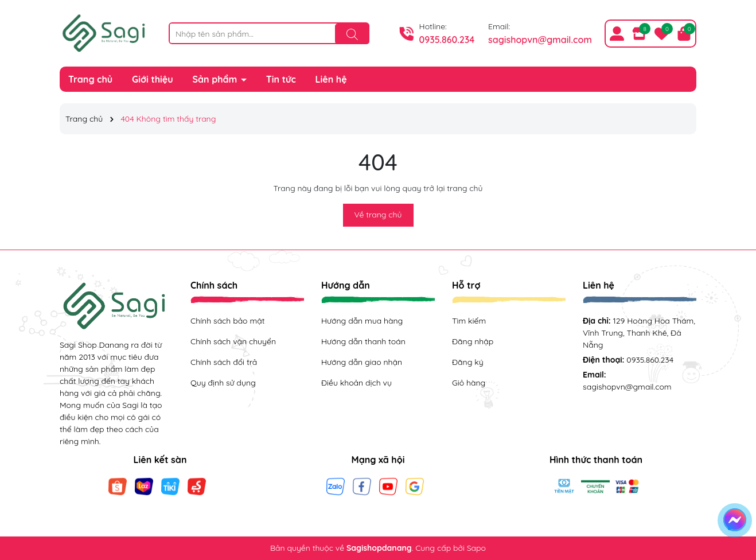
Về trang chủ (378, 215)
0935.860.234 (447, 40)
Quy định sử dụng (223, 383)
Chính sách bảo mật (227, 321)
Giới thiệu (153, 79)
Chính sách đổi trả (224, 362)
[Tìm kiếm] (352, 34)
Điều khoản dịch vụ (356, 383)
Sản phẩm (216, 79)
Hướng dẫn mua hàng (362, 321)
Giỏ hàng (469, 383)
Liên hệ (331, 79)
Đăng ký (468, 362)
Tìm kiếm (469, 321)
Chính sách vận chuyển (233, 341)
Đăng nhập (473, 341)
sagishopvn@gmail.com (540, 40)
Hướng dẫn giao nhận (362, 362)
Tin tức (281, 79)
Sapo (476, 548)
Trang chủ (90, 79)
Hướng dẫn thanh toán (363, 341)
